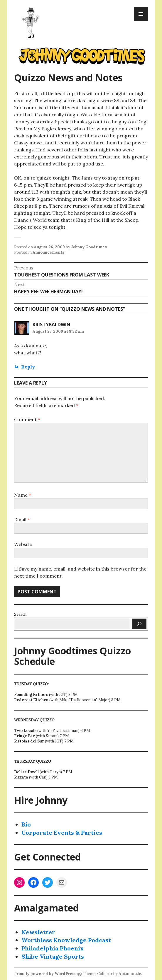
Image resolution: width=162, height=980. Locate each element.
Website (23, 544)
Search (20, 614)
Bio (26, 824)
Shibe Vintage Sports (53, 956)
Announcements (48, 252)
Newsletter (38, 932)
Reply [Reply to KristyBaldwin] (28, 367)
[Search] (139, 624)
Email (22, 520)
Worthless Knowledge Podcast (66, 940)
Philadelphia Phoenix (53, 948)
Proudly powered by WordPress (45, 974)
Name (23, 495)
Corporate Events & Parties (62, 833)
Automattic (130, 974)
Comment (27, 419)
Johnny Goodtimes (89, 247)
